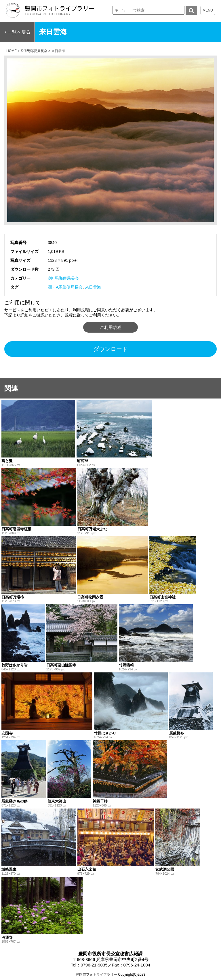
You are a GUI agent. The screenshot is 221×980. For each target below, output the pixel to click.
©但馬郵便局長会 (63, 278)
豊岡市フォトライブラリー (96, 975)
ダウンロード (110, 349)
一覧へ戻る (19, 32)
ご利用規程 (111, 327)
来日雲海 (93, 287)
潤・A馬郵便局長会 (65, 287)
